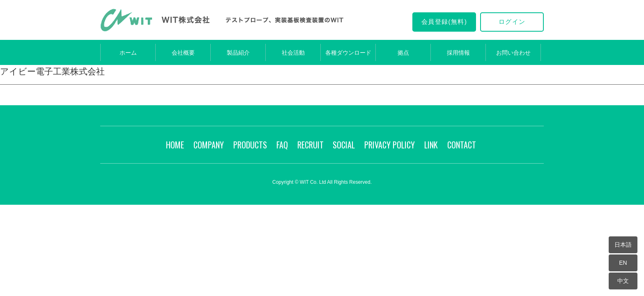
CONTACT (462, 145)
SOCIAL (344, 145)
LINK (431, 145)
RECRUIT (310, 145)
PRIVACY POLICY (390, 145)
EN (623, 263)
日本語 (623, 245)
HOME (175, 145)
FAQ (282, 145)
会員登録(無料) (444, 22)
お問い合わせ (513, 53)
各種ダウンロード (348, 53)
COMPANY (209, 145)
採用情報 (458, 53)
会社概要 (183, 53)
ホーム (128, 53)
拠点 (403, 53)
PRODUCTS (250, 145)
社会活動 (293, 53)
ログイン (512, 22)
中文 (623, 281)
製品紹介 (238, 53)
